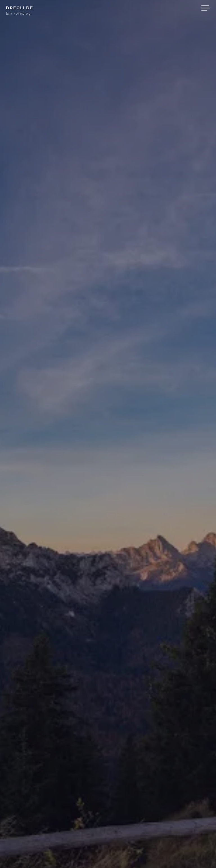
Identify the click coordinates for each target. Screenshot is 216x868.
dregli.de (20, 8)
